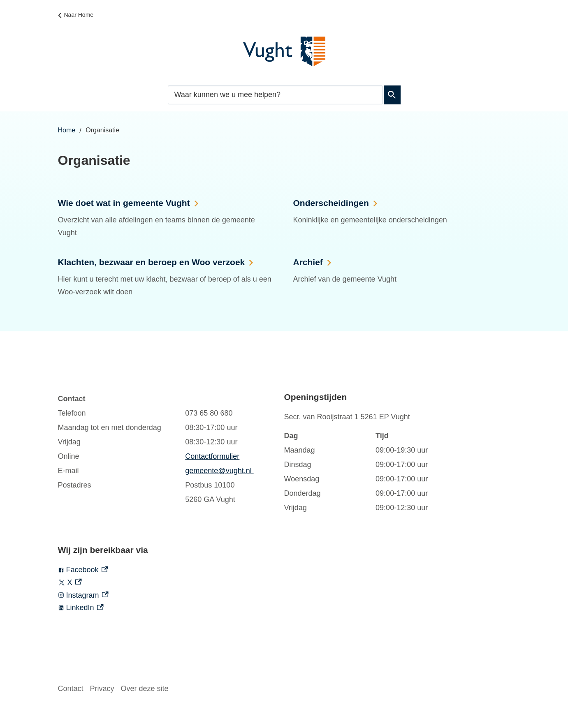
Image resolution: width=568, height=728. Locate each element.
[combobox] (275, 95)
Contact (71, 689)
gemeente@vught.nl (219, 471)
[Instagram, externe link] (171, 595)
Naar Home (79, 15)
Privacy (102, 689)
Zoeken (391, 95)
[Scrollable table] (163, 449)
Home (67, 130)
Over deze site (145, 689)
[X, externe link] (171, 583)
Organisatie (102, 130)
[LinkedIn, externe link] (171, 608)
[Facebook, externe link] (171, 570)
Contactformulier (212, 456)
